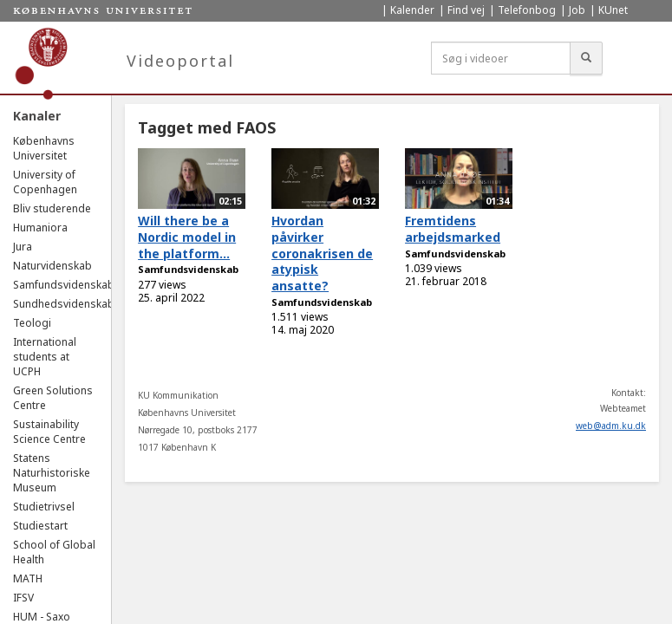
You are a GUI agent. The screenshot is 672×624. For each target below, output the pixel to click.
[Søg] (586, 58)
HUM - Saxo (42, 617)
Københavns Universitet (44, 148)
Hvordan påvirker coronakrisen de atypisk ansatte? (322, 253)
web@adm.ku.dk (611, 426)
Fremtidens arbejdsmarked (453, 229)
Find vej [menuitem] (466, 10)
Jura (23, 247)
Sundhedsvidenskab (64, 304)
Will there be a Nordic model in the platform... (187, 237)
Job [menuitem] (577, 10)
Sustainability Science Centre (49, 432)
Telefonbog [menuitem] (527, 10)
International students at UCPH (45, 357)
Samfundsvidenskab (64, 285)
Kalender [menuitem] (412, 10)
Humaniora (40, 227)
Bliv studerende (52, 208)
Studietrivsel (44, 507)
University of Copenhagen (45, 182)
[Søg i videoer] (501, 58)
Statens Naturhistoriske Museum (52, 473)
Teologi (32, 323)
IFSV (23, 598)
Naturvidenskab (52, 266)
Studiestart (40, 526)
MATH (28, 578)
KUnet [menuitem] (613, 10)
